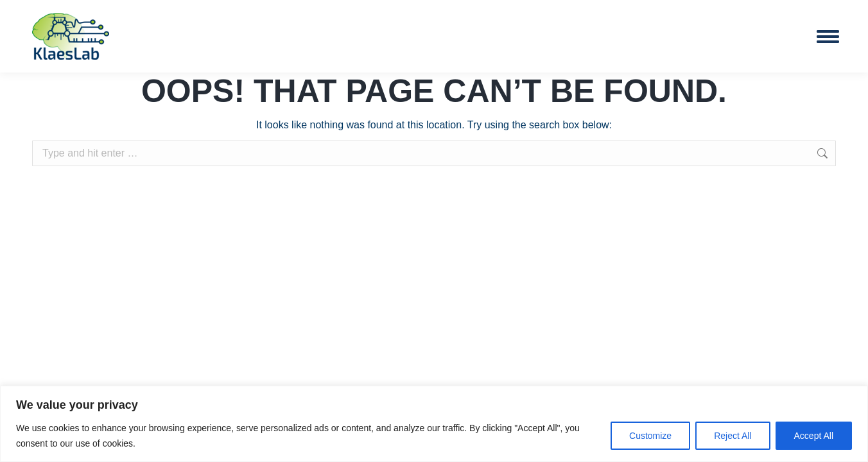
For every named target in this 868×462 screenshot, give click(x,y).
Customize (650, 436)
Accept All (814, 436)
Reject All (733, 436)
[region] (434, 424)
